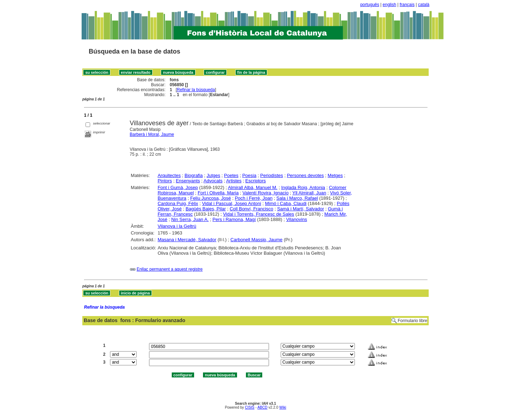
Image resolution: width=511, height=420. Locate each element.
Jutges (213, 175)
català (424, 5)
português (370, 5)
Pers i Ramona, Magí (234, 219)
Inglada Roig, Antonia (303, 187)
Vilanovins (296, 219)
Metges (335, 175)
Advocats (213, 181)
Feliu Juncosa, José (211, 198)
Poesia (249, 175)
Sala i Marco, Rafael (297, 198)
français (407, 5)
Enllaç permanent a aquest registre (170, 269)
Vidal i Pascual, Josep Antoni (232, 203)
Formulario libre (413, 321)
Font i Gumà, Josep (178, 187)
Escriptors (255, 181)
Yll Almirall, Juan (309, 193)
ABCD (262, 407)
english (389, 5)
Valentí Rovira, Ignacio (265, 193)
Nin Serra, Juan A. (190, 219)
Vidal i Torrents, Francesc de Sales (258, 214)
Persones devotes (305, 175)
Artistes (234, 181)
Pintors (165, 181)
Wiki (283, 407)
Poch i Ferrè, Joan (254, 198)
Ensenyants (188, 181)
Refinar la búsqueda (196, 90)
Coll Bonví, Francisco (251, 209)
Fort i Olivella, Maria (218, 193)
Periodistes (271, 175)
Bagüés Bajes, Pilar (206, 209)
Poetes (231, 175)
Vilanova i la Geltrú (177, 226)
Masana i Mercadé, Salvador (187, 240)
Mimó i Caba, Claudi (286, 203)
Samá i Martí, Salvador (301, 209)
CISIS (250, 407)
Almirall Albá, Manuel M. (252, 187)
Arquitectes (169, 175)
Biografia (194, 175)
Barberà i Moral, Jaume (152, 134)
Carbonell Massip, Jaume (256, 240)
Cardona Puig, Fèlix (178, 203)
